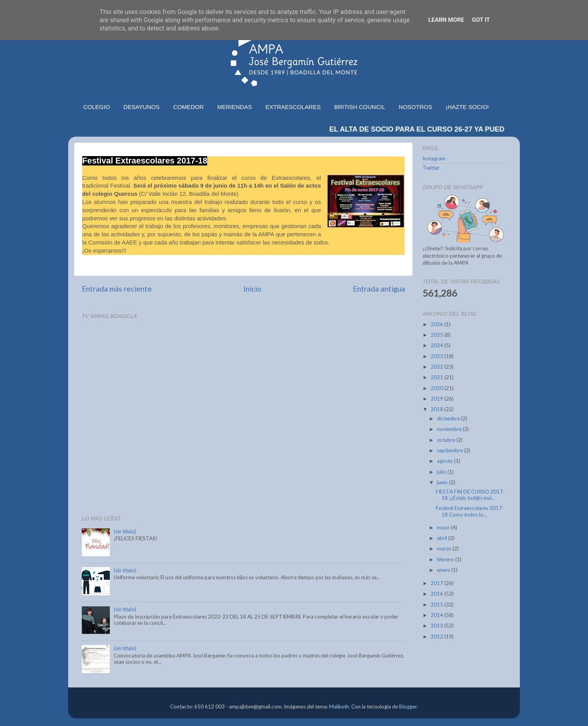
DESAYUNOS (142, 107)
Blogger (408, 707)
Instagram (434, 158)
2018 (437, 409)
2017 (437, 583)
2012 (437, 636)
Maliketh (339, 707)
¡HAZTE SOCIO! (467, 107)
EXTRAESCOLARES (293, 107)
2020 (437, 388)
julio (442, 472)
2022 (437, 367)
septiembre (451, 450)
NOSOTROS (415, 107)
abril (443, 538)
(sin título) (125, 531)
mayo (444, 527)
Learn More (446, 20)
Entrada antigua (379, 289)
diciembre (449, 418)
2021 (437, 377)
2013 (437, 626)
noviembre (450, 429)
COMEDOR (188, 107)
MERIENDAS (235, 107)
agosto (445, 461)
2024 (437, 345)
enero (444, 570)
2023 (437, 356)
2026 (437, 324)
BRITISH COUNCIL (360, 107)
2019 (437, 399)
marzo (445, 548)
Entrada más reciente (117, 289)
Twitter (431, 168)
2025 (437, 335)
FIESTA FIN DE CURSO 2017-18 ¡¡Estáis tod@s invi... (470, 495)
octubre (447, 440)
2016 (437, 594)
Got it (481, 20)
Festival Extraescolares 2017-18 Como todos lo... (470, 511)
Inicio (252, 289)
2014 (437, 615)
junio (443, 482)
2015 (437, 605)
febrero (446, 559)
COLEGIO (97, 107)
